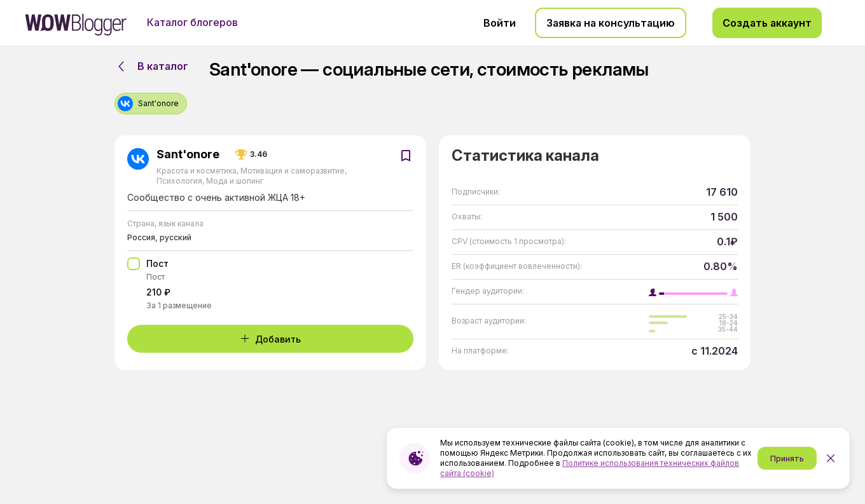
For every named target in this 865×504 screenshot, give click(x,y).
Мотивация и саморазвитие (293, 171)
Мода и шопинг (234, 181)
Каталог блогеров (192, 22)
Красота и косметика (197, 171)
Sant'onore (188, 154)
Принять (787, 459)
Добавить (270, 339)
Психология (180, 181)
